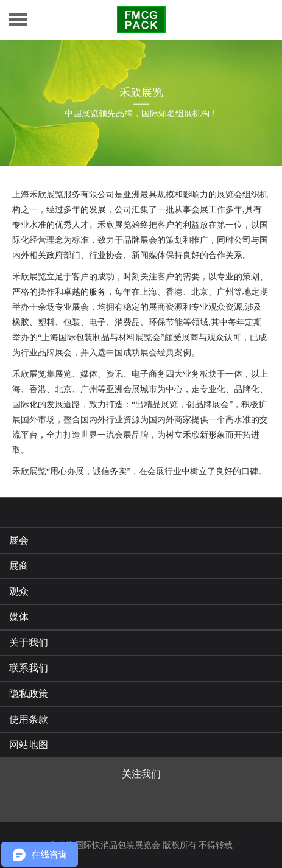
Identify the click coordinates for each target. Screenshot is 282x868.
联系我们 (29, 668)
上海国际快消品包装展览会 (109, 845)
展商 (19, 566)
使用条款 (29, 719)
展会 (19, 540)
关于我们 (29, 642)
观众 (19, 591)
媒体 (19, 617)
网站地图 (29, 745)
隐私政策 (29, 694)
